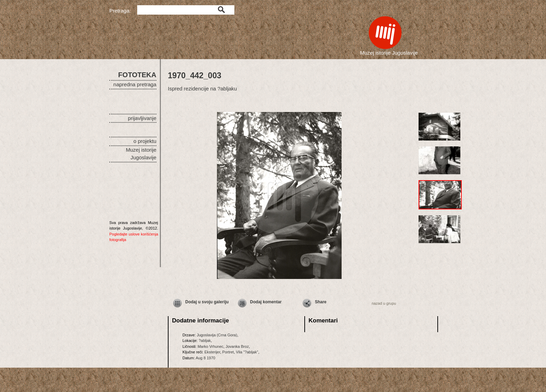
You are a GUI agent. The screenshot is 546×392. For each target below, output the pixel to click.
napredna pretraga (135, 84)
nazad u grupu (384, 303)
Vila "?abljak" (247, 352)
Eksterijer (212, 352)
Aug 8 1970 (205, 358)
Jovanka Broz (237, 346)
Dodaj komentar (266, 302)
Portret (228, 352)
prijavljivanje (142, 118)
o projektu (145, 141)
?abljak (205, 341)
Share (321, 302)
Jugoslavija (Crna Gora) (217, 335)
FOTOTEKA (137, 75)
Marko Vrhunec (210, 346)
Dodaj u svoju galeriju (207, 302)
